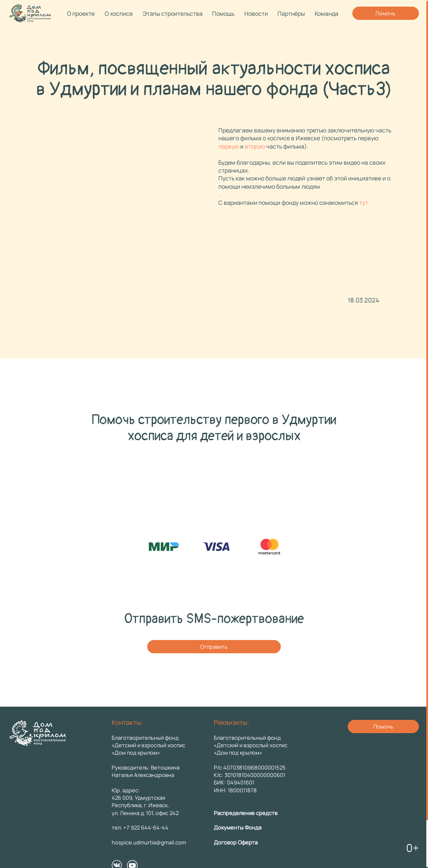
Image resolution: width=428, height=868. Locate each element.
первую (229, 146)
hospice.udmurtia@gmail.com (149, 842)
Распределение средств (246, 813)
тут (364, 203)
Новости (256, 13)
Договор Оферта (236, 842)
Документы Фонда (238, 827)
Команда (326, 13)
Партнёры (291, 13)
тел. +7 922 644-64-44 (140, 827)
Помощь (223, 13)
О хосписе (119, 13)
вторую (255, 146)
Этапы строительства (173, 13)
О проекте (81, 13)
